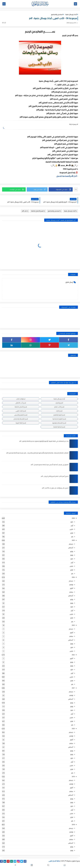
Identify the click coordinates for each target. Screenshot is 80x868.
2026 (73, 518)
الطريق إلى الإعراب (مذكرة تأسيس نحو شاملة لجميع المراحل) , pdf (50, 465)
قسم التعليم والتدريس (21, 415)
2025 (73, 540)
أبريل (72, 526)
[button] (61, 189)
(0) (4, 23)
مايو (72, 522)
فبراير (72, 533)
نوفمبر (71, 585)
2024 (73, 577)
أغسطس (71, 548)
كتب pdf (25, 211)
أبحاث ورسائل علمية (71, 14)
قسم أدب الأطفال (21, 403)
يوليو (72, 551)
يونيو (72, 555)
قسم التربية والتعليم (59, 415)
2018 (73, 825)
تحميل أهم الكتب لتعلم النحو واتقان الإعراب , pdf (55, 476)
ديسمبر (71, 544)
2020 (73, 729)
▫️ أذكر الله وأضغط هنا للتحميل (67, 176)
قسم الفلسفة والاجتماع (21, 419)
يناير (72, 537)
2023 (73, 625)
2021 (73, 688)
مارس (71, 529)
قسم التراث (59, 411)
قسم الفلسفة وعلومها (59, 423)
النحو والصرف (59, 403)
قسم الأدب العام (59, 407)
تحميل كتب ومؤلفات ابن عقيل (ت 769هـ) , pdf (55, 488)
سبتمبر (71, 592)
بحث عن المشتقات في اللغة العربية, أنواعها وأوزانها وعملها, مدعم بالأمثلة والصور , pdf (44, 441)
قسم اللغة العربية (21, 423)
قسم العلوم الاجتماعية (59, 419)
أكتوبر (72, 588)
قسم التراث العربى (21, 411)
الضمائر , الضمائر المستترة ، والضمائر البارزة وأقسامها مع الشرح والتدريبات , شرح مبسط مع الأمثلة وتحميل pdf (37, 453)
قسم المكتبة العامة (59, 427)
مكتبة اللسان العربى (54, 861)
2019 (73, 777)
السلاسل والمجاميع (57, 14)
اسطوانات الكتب (21, 399)
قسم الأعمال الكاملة (38, 211)
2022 (73, 655)
